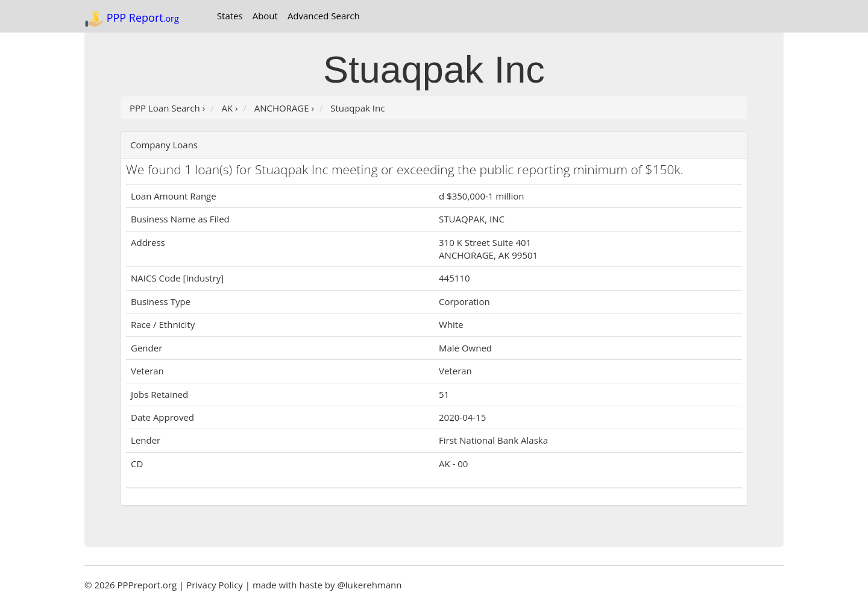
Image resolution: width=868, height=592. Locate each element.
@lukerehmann (369, 585)
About (265, 16)
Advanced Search (324, 16)
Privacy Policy (215, 585)
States (230, 16)
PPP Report (132, 19)
